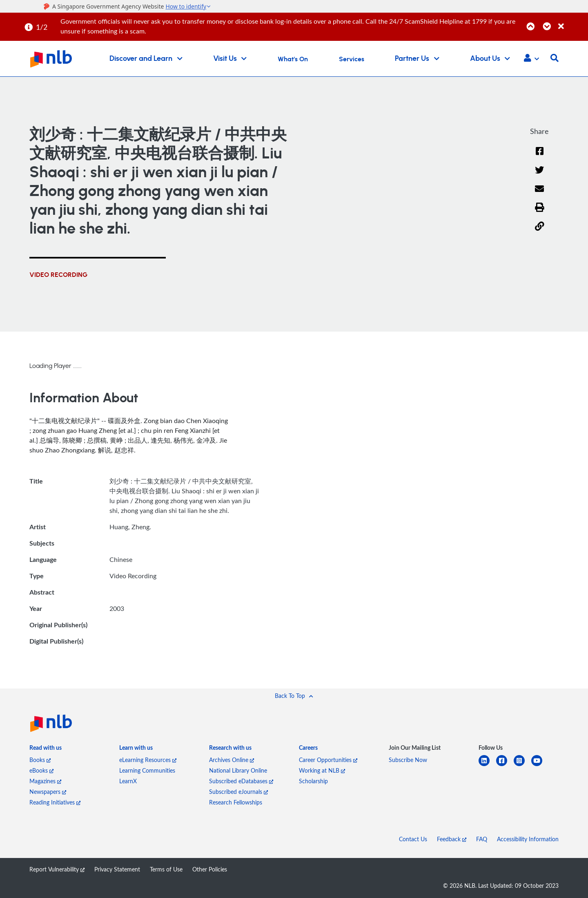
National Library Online (238, 770)
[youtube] (540, 765)
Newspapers (48, 792)
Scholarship (313, 781)
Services (352, 59)
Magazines (45, 781)
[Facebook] (539, 156)
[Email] (540, 194)
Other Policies (210, 869)
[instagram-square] (522, 765)
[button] (531, 59)
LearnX (128, 781)
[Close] (572, 22)
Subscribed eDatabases (241, 781)
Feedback (452, 839)
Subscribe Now (408, 760)
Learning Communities (147, 770)
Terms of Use (166, 869)
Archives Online (232, 760)
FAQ (482, 839)
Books (40, 760)
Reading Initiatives (55, 802)
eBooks (41, 770)
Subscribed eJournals (238, 792)
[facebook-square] (505, 765)
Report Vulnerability (57, 869)
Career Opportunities (328, 760)
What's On (293, 59)
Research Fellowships (236, 802)
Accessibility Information (528, 839)
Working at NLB (322, 770)
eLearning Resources (148, 760)
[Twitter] (540, 175)
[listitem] (46, 749)
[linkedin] (487, 765)
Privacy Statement (117, 869)
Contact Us (413, 839)
